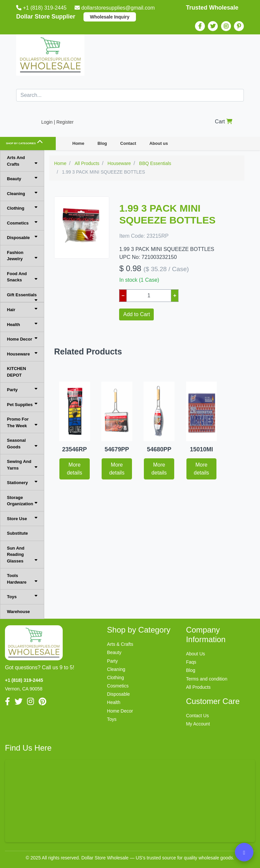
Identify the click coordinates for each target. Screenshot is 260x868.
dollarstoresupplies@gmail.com (115, 8)
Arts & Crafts (120, 644)
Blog (102, 143)
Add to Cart (136, 314)
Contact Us (197, 716)
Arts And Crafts (22, 161)
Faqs (191, 662)
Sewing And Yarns (22, 465)
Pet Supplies (22, 404)
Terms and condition (207, 679)
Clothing (22, 208)
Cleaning (22, 193)
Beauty (22, 178)
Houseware (22, 354)
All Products (198, 687)
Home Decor (22, 339)
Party (22, 389)
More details (75, 469)
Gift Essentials (22, 297)
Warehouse (18, 612)
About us (159, 143)
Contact (128, 143)
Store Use (22, 518)
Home (78, 143)
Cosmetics (22, 223)
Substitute (17, 533)
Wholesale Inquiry (110, 17)
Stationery (22, 482)
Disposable (22, 237)
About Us (196, 654)
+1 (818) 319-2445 (42, 8)
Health (22, 324)
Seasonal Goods (22, 444)
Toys (22, 596)
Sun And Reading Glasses (22, 555)
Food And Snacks (22, 277)
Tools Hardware (22, 579)
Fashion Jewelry (22, 256)
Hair (22, 309)
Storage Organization (22, 501)
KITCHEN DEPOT (16, 372)
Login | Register (57, 122)
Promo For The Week (22, 422)
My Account (198, 724)
